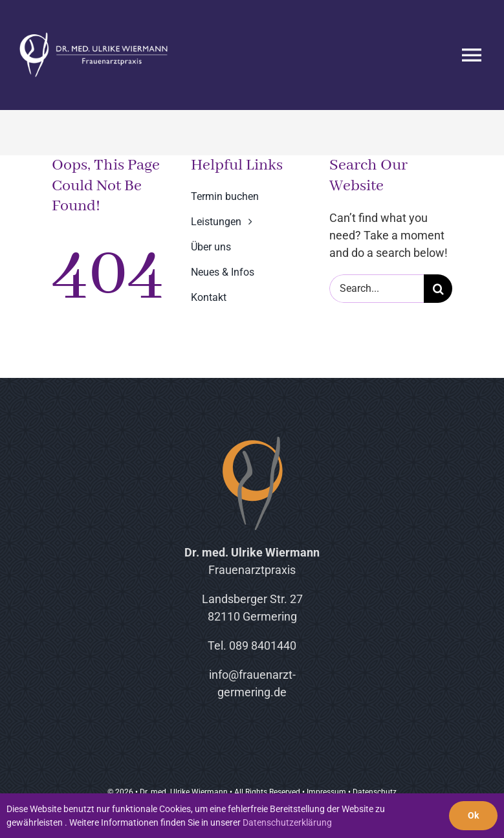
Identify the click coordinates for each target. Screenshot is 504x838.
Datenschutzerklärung (287, 822)
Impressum (326, 792)
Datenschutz (375, 792)
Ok (473, 815)
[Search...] (377, 289)
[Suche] (438, 289)
